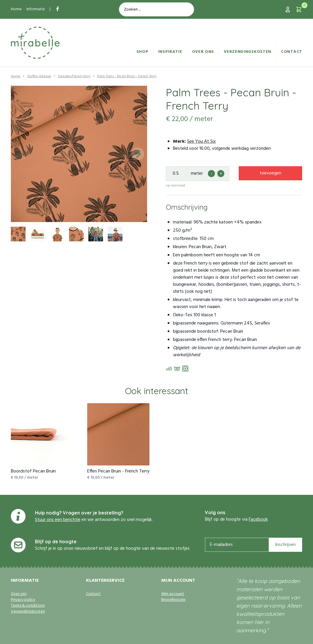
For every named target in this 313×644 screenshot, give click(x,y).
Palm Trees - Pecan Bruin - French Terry (127, 76)
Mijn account (173, 594)
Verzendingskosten (248, 52)
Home (16, 9)
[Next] (138, 154)
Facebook (258, 519)
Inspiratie (170, 52)
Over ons (203, 52)
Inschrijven (285, 545)
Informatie (36, 9)
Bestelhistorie (173, 600)
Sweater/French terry (74, 76)
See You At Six (201, 142)
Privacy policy (23, 600)
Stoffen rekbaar (39, 76)
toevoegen (270, 173)
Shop (143, 52)
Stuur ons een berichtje (58, 520)
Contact (292, 52)
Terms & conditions (28, 606)
